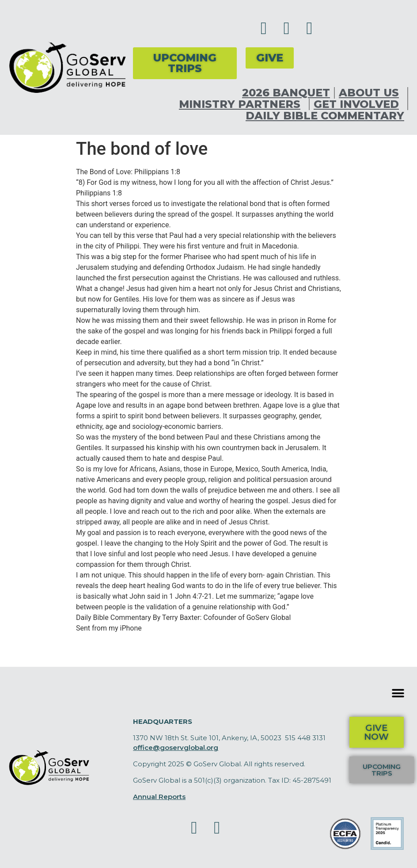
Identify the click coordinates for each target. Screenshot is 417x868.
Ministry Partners (242, 104)
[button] (398, 694)
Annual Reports (159, 797)
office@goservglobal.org (176, 748)
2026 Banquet (286, 93)
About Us (371, 93)
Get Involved (358, 104)
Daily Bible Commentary (325, 116)
